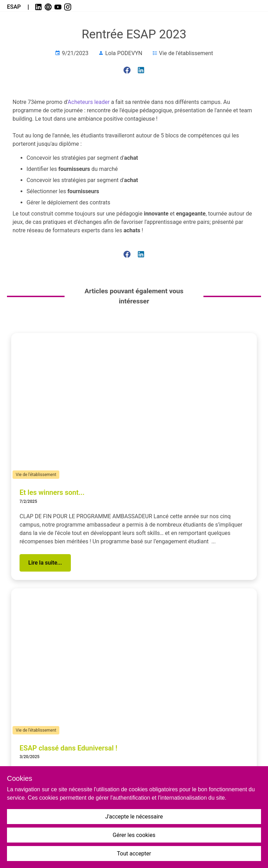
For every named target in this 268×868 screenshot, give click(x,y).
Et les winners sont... (52, 492)
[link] (39, 7)
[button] (45, 563)
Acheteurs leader (89, 102)
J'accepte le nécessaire (134, 817)
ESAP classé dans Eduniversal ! (68, 748)
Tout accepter (134, 854)
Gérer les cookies (134, 835)
